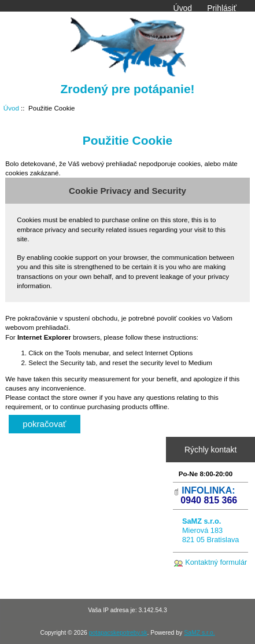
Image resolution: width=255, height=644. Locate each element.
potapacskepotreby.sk (118, 633)
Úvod (183, 8)
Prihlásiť (222, 8)
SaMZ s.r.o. (199, 633)
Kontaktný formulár (216, 562)
